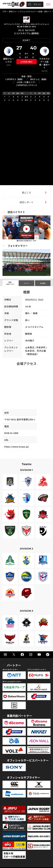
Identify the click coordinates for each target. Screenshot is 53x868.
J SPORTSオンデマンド (26, 85)
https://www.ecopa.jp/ (17, 447)
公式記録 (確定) (26, 62)
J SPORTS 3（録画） (15, 79)
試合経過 (43, 283)
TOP (4, 12)
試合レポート (27, 202)
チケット (35, 4)
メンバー (27, 283)
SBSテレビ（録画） (39, 79)
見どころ (26, 193)
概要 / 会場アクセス (10, 283)
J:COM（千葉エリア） (26, 82)
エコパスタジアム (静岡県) (27, 33)
